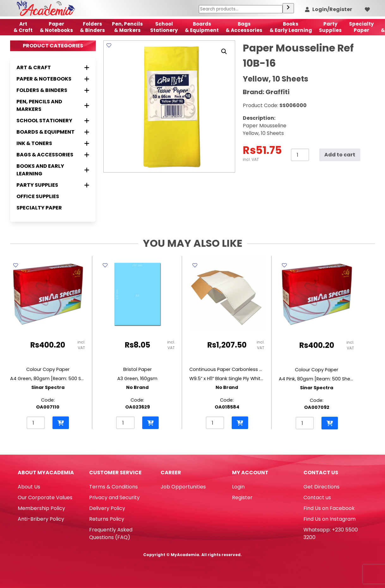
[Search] (288, 8)
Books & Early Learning (291, 27)
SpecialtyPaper (361, 27)
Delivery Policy (107, 508)
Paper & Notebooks (56, 27)
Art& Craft (23, 27)
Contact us (317, 497)
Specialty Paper (39, 208)
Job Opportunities (183, 487)
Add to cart (340, 155)
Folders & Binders (92, 27)
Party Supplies (330, 27)
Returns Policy (107, 519)
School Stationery (164, 27)
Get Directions (321, 487)
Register (242, 497)
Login (238, 487)
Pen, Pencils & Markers (127, 27)
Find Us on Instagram (330, 519)
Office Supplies (38, 196)
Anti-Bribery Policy (41, 519)
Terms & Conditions (113, 487)
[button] (224, 52)
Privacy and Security (114, 497)
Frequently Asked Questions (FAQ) (111, 533)
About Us (29, 487)
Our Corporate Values (45, 497)
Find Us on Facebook (329, 508)
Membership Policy (41, 508)
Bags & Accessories (244, 27)
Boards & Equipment (202, 27)
